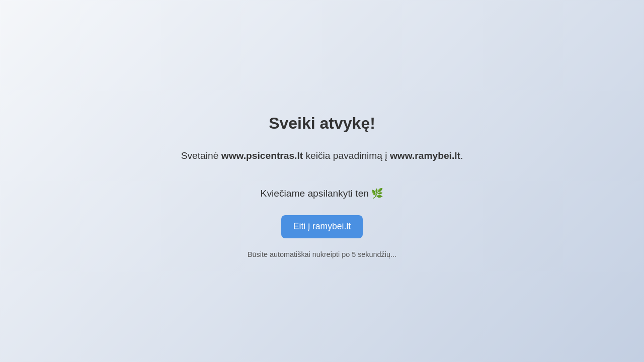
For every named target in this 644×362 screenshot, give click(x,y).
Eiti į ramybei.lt (322, 226)
